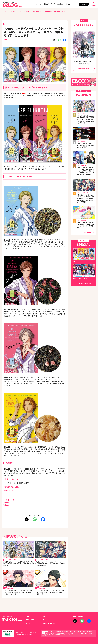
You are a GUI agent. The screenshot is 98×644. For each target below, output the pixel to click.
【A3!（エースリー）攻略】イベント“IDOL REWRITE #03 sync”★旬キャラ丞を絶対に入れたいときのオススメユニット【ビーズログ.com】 (51, 596)
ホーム (3, 12)
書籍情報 (60, 4)
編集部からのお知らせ (49, 623)
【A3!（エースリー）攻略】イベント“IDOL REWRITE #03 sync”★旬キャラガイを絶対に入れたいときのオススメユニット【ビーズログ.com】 (18, 597)
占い (75, 4)
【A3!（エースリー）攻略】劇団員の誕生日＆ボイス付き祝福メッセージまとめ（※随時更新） (86, 222)
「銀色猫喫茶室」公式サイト (13, 487)
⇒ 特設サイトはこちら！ (11, 479)
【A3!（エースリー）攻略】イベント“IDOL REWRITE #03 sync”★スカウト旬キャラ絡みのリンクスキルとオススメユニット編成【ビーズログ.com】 (86, 169)
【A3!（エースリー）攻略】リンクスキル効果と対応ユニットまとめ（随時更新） (86, 144)
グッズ (68, 4)
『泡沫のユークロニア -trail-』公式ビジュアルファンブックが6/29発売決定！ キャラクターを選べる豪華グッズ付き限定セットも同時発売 (51, 564)
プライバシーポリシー (32, 632)
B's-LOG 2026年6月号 (84, 61)
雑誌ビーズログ (49, 4)
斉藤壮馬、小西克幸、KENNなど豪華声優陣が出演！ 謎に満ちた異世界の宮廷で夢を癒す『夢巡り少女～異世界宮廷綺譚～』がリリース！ (18, 565)
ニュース (39, 4)
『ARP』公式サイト (10, 491)
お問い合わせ (19, 632)
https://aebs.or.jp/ (65, 635)
